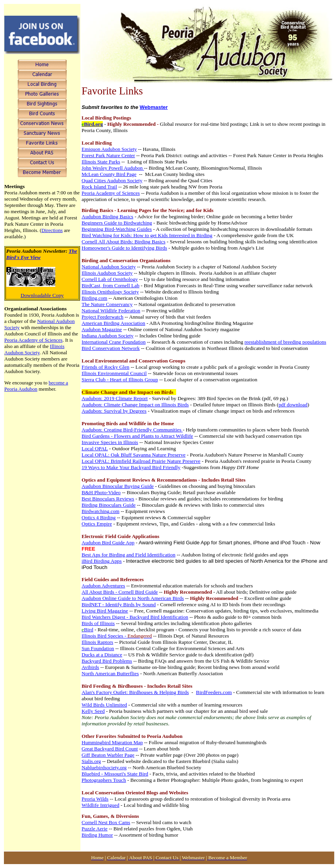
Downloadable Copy (42, 295)
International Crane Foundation (114, 342)
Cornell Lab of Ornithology (110, 279)
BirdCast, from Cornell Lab (110, 285)
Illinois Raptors (97, 642)
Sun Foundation (98, 648)
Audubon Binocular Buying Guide (118, 486)
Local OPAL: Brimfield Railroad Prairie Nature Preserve (141, 461)
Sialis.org (91, 761)
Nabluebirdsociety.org (104, 767)
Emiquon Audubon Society (109, 149)
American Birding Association (113, 323)
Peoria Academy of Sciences (33, 340)
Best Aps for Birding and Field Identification (128, 555)
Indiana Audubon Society (107, 336)
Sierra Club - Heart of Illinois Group (120, 380)
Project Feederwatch (102, 317)
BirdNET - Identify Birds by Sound (119, 604)
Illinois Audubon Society (34, 349)
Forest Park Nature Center (108, 155)
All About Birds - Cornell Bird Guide (120, 592)
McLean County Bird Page (109, 174)
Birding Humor (97, 835)
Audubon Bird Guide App (108, 543)
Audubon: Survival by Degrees (114, 411)
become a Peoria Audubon (36, 386)
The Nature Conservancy (107, 304)
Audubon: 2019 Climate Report (115, 398)
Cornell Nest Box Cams (106, 822)
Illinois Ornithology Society (110, 292)
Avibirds (90, 667)
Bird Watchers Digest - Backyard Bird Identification (135, 617)
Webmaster (154, 107)
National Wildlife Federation (111, 311)
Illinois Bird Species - (117, 636)
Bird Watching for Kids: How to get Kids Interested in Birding (147, 235)
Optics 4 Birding (99, 517)
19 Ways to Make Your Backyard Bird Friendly (131, 467)
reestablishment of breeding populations (285, 342)
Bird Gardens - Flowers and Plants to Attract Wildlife (137, 436)
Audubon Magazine (102, 329)
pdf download (293, 405)
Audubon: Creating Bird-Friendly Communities (132, 430)
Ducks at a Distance (102, 655)
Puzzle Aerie (95, 829)
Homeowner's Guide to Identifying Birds (124, 248)
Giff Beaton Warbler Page (108, 755)
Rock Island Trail (99, 187)
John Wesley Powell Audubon (112, 168)
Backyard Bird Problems (107, 661)
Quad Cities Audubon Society (112, 180)
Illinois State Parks (101, 162)
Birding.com (94, 298)
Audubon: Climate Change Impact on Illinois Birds (135, 405)
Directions (52, 230)
